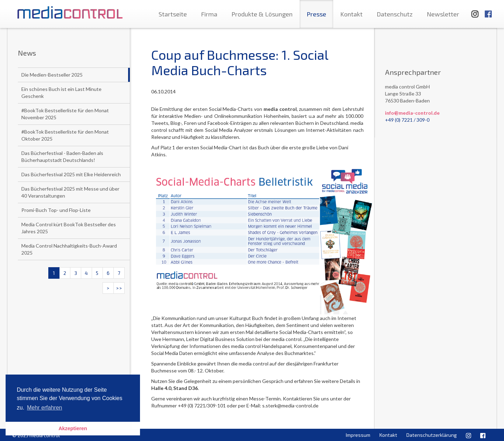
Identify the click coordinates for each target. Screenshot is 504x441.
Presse (316, 14)
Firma (209, 14)
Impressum (358, 435)
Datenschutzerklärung (432, 435)
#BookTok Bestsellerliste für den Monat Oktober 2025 (65, 135)
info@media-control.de (412, 113)
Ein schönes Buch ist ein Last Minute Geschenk (61, 93)
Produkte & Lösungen (262, 14)
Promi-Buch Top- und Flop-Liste (56, 210)
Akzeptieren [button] (73, 428)
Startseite (173, 14)
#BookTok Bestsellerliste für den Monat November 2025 (65, 114)
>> (119, 288)
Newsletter (443, 14)
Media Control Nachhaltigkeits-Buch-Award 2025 (69, 249)
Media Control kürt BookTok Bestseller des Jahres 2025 (69, 228)
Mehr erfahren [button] (45, 408)
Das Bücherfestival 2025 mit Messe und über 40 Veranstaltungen (70, 192)
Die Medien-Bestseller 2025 (52, 75)
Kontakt (351, 14)
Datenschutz (395, 14)
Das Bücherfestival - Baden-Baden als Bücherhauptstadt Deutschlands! (62, 157)
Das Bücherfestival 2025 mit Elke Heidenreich (71, 174)
